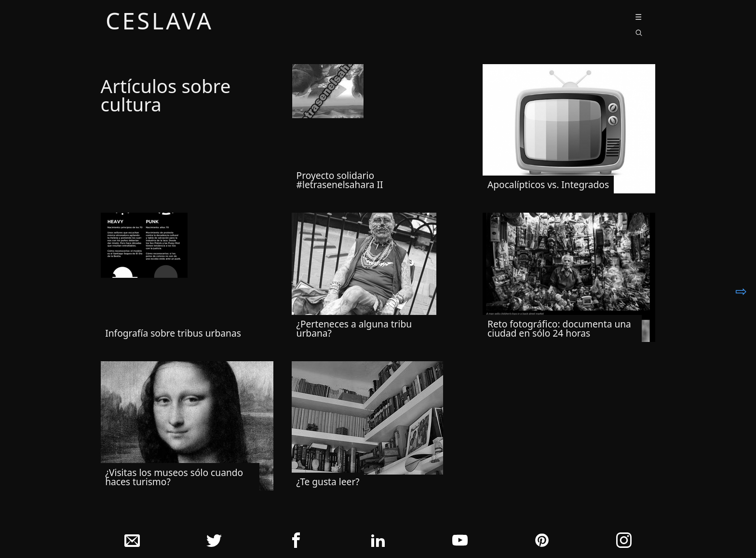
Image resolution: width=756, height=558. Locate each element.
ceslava (160, 23)
